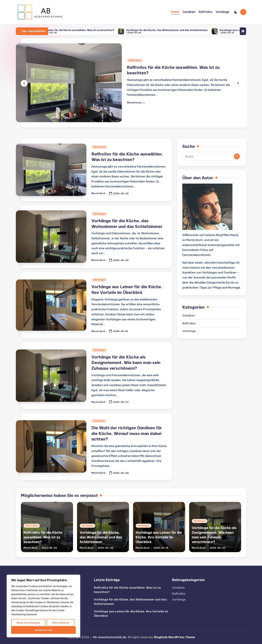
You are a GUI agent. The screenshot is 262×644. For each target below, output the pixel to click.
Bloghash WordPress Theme (175, 637)
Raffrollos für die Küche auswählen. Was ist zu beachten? (83, 30)
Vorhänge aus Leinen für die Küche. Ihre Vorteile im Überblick (159, 537)
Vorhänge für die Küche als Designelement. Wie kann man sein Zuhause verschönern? (126, 363)
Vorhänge (99, 214)
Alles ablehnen (61, 623)
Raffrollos (135, 60)
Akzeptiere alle (44, 630)
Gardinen (99, 421)
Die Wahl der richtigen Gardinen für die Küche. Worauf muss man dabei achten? (127, 433)
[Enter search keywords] (212, 156)
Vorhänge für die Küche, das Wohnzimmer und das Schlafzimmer (172, 30)
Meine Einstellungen (28, 623)
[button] (136, 103)
